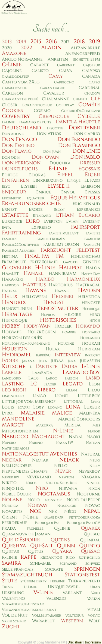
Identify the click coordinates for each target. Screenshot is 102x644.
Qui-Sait (42, 546)
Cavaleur (54, 93)
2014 (21, 42)
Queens (60, 540)
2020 (7, 48)
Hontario (91, 332)
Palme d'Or (53, 518)
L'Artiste (47, 367)
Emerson (90, 186)
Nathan (93, 443)
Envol (68, 192)
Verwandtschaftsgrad (23, 604)
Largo (52, 378)
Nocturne (88, 494)
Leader (50, 384)
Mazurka (44, 425)
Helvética (89, 297)
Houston (15, 349)
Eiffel (65, 175)
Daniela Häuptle (78, 122)
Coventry (16, 116)
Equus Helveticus (75, 198)
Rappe (29, 557)
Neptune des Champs (25, 471)
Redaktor (51, 557)
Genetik (91, 262)
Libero (47, 390)
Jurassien (90, 361)
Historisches (58, 320)
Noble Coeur (16, 494)
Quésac (90, 551)
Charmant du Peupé (20, 99)
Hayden (89, 290)
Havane (36, 290)
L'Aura (70, 367)
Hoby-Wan (37, 326)
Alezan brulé (85, 48)
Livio (96, 402)
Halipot (70, 268)
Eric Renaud (86, 204)
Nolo (34, 500)
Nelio (95, 461)
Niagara (91, 477)
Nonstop (53, 500)
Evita (6, 228)
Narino (36, 443)
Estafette (15, 215)
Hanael (34, 273)
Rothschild (89, 558)
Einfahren (16, 180)
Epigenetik (11, 198)
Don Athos (49, 134)
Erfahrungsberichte (31, 203)
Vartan (94, 599)
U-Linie (30, 587)
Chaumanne (55, 99)
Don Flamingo (79, 145)
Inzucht (92, 355)
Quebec (92, 534)
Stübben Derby (33, 581)
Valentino (13, 599)
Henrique (91, 309)
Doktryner (84, 128)
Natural (91, 454)
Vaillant (72, 593)
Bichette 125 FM (87, 60)
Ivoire (10, 361)
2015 (36, 42)
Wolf (94, 621)
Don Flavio (17, 151)
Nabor (94, 431)
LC (34, 384)
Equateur (36, 198)
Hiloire (72, 315)
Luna (73, 407)
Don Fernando (79, 139)
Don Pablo (85, 157)
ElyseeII (29, 186)
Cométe (89, 105)
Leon (95, 384)
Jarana (28, 361)
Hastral (9, 291)
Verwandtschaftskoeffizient (29, 610)
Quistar (11, 552)
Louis (8, 407)
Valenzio (56, 599)
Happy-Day (91, 274)
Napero (9, 443)
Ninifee (93, 483)
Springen (87, 569)
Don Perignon (21, 163)
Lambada (42, 373)
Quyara (62, 551)
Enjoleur (14, 192)
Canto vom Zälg (21, 82)
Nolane (12, 500)
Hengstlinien (17, 309)
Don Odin (11, 158)
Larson (71, 378)
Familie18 (92, 239)
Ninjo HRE (13, 489)
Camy (56, 76)
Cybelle (89, 116)
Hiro (95, 315)
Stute (10, 581)
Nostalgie (67, 506)
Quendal (90, 540)
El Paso (92, 180)
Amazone (14, 53)
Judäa (57, 361)
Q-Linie (62, 528)
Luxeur (92, 407)
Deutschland (21, 128)
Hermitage (17, 314)
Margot (13, 425)
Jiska (43, 361)
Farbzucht (56, 250)
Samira (12, 563)
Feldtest (88, 250)
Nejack (69, 460)
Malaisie (33, 413)
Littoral (73, 402)
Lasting (13, 384)
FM (60, 256)
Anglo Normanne (22, 59)
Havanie (62, 291)
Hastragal (88, 285)
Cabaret (39, 65)
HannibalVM (63, 274)
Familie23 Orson (61, 245)
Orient (10, 517)
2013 (7, 42)
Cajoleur (92, 65)
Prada (9, 528)
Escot (59, 210)
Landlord (11, 378)
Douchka (60, 163)
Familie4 (9, 239)
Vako (96, 593)
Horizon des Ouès (22, 338)
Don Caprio (87, 134)
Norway (38, 505)
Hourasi (91, 343)
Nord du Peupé (83, 500)
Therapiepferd (84, 581)
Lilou (94, 390)
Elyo (6, 187)
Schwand (68, 564)
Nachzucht (48, 436)
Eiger (92, 175)
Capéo (94, 82)
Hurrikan (89, 349)
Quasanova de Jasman (26, 534)
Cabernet (66, 65)
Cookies (12, 110)
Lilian (72, 390)
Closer (10, 105)
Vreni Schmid (14, 621)
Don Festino (18, 145)
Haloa (93, 268)
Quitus (36, 552)
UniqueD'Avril (64, 587)
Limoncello (13, 396)
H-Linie (45, 268)
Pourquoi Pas (47, 523)
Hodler (63, 326)
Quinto (90, 546)
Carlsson (13, 93)
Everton (53, 222)
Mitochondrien (20, 431)
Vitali (94, 610)
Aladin (51, 48)
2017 (65, 42)
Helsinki (63, 296)
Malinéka (90, 413)
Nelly (95, 466)
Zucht (11, 627)
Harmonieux (84, 279)
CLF (95, 99)
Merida (72, 425)
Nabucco (15, 436)
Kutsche (14, 366)
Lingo (39, 396)
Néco (70, 512)
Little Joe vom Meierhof (29, 402)
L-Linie (91, 366)
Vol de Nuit (15, 615)
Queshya (14, 546)
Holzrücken (42, 332)
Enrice (44, 192)
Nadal (76, 437)
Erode (36, 210)
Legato (73, 384)
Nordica (10, 506)
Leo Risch (14, 390)
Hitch (95, 321)
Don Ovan (45, 157)
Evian (72, 222)
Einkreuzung (48, 180)
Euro (33, 221)
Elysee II (59, 186)
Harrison (11, 285)
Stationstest (82, 575)
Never (63, 471)
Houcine (66, 344)
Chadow (92, 94)
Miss (96, 425)
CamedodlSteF (16, 77)
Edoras (37, 175)
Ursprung (13, 593)
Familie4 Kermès (51, 239)
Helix (10, 296)
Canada (91, 76)
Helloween (34, 297)
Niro (42, 488)
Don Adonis (13, 134)
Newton (66, 477)
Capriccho (64, 82)
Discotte (55, 128)
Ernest (9, 210)
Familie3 (93, 233)
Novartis (12, 512)
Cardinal (89, 88)
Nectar (40, 460)
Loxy (39, 407)
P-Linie (30, 517)
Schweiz (93, 564)
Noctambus (54, 494)
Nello (61, 466)
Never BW (10, 477)
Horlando (90, 338)
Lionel (62, 396)
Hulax (53, 349)
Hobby (11, 326)
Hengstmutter (57, 308)
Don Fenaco (19, 139)
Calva (66, 71)
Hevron (48, 315)
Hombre (69, 332)
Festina (10, 257)
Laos (33, 378)
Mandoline (18, 419)
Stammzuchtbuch (27, 575)
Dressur (90, 163)
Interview (68, 355)
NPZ (53, 512)
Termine (57, 581)
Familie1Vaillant (64, 233)
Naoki (93, 437)
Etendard (42, 216)
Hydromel (17, 355)
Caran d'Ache (14, 88)
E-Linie (58, 169)
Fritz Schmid (44, 262)
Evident (91, 222)
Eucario (89, 215)
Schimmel (41, 563)
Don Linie (86, 151)
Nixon (94, 489)
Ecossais (89, 169)
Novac (93, 506)
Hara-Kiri (13, 279)
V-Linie (43, 592)
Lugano (55, 408)
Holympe (12, 332)
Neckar (12, 460)
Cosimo (42, 111)
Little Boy (89, 396)
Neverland (39, 477)
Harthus (34, 285)
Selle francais (18, 569)
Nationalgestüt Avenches (39, 454)
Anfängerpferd (83, 54)
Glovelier (16, 268)
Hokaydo (88, 326)
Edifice (10, 175)
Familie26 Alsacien (19, 251)
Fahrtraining (21, 233)
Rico (70, 558)
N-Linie (63, 431)
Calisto (40, 71)
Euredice (12, 222)
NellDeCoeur (17, 466)
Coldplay (65, 105)
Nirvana (68, 489)
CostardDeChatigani (81, 111)
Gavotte (71, 262)
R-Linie (9, 557)
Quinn (66, 546)
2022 (27, 48)
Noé (35, 511)
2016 (51, 42)
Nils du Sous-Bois (61, 483)
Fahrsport (86, 227)
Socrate (54, 569)
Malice (62, 413)
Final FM (37, 256)
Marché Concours (79, 419)
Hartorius (61, 285)
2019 (95, 42)
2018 (79, 42)
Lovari (24, 408)
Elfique (74, 181)
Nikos (31, 483)
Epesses (93, 192)
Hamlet (10, 274)
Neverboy (89, 471)
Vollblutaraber (47, 616)
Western (72, 621)
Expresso (41, 227)
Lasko (93, 378)
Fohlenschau (85, 257)
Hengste (91, 303)
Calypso (91, 71)
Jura (72, 361)
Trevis (7, 587)
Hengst (54, 302)
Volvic (94, 616)
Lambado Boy (81, 372)
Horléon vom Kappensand (26, 344)
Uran (95, 587)
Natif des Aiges (16, 449)
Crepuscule (54, 116)
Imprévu (43, 355)
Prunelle (35, 529)
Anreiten (58, 59)
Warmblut (44, 621)
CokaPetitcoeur (37, 105)
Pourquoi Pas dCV (84, 523)
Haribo (45, 279)
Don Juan (52, 152)
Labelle (12, 373)
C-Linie (12, 65)
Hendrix (14, 302)
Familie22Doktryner (20, 245)
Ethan (65, 215)
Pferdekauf (15, 523)
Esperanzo (88, 210)
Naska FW (64, 443)
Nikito (9, 483)
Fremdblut (14, 262)
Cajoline (12, 71)
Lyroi (8, 413)
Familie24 (92, 245)
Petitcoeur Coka (85, 518)
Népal (92, 511)
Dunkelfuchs (20, 169)
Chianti (80, 99)
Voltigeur (75, 616)
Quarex (90, 528)
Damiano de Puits (35, 122)
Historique (14, 320)
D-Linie (8, 122)
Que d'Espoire (21, 540)
